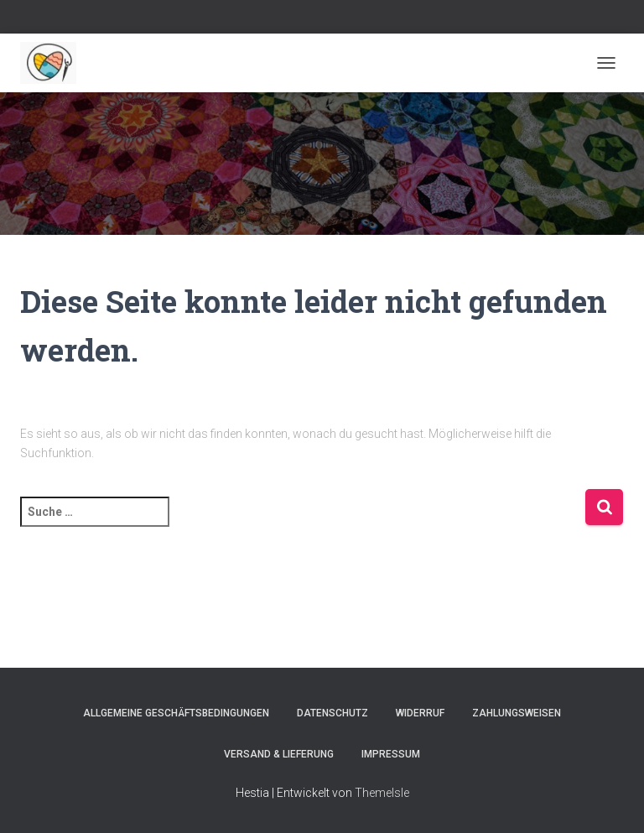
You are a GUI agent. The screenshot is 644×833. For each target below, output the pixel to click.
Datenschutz (332, 713)
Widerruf (420, 713)
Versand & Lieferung (279, 754)
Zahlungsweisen (517, 713)
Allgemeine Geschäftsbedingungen (176, 713)
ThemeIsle (382, 793)
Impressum (391, 754)
